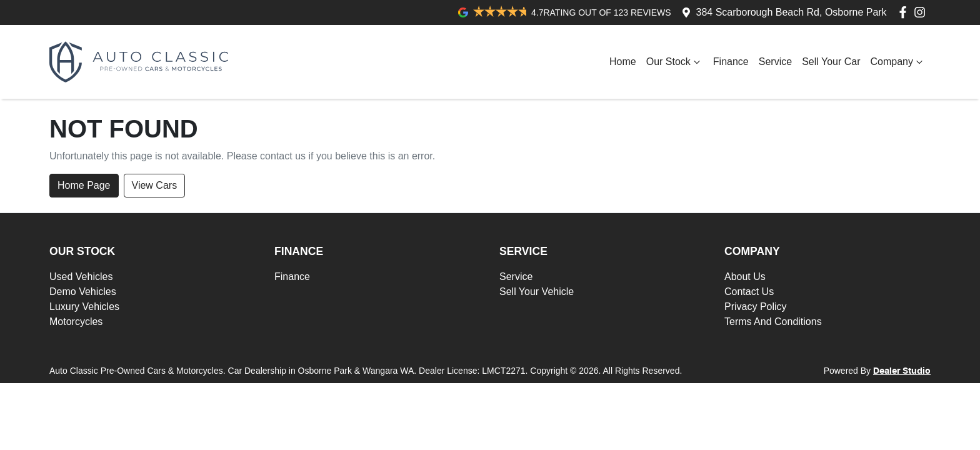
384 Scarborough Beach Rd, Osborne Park (792, 12)
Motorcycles (76, 322)
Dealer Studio (902, 371)
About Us (745, 277)
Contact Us (749, 292)
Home (623, 62)
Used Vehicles (81, 277)
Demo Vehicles (83, 292)
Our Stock (675, 62)
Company (898, 62)
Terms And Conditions (773, 322)
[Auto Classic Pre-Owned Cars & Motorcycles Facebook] (905, 12)
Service (775, 62)
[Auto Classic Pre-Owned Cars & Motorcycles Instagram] (922, 12)
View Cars (155, 185)
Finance (731, 62)
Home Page (84, 185)
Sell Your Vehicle (537, 292)
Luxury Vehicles (84, 307)
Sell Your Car (831, 62)
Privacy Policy (756, 307)
